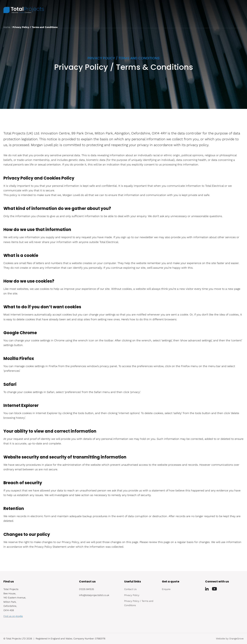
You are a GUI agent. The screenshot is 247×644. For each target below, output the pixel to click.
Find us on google (13, 616)
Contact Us (130, 589)
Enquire (166, 589)
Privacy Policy (132, 595)
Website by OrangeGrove (230, 639)
